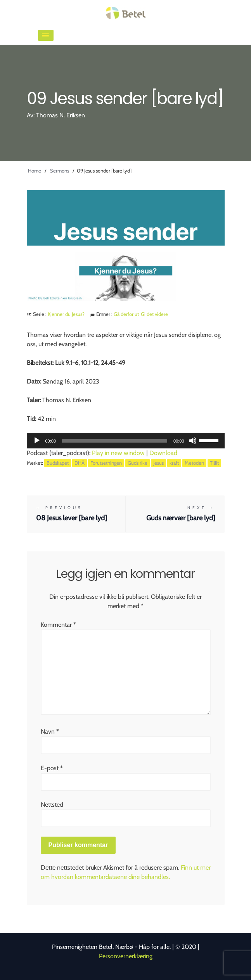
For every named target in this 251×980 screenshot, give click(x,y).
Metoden (194, 463)
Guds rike (138, 463)
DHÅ (80, 463)
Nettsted (52, 805)
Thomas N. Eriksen (61, 115)
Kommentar (58, 625)
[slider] (115, 441)
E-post (52, 768)
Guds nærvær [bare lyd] (175, 514)
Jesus (158, 463)
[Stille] (193, 441)
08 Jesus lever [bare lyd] (76, 514)
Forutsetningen (106, 463)
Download (163, 453)
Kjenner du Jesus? (66, 314)
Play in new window (118, 453)
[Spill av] (37, 441)
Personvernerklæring (126, 956)
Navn (50, 732)
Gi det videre (154, 314)
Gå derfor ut (126, 314)
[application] (126, 441)
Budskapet (58, 463)
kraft (174, 463)
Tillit (214, 463)
